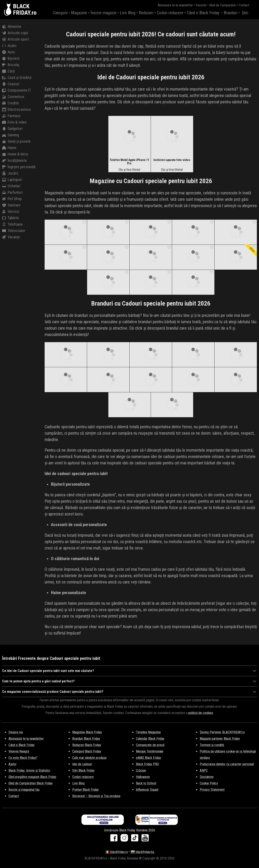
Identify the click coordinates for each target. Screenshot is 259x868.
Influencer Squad (147, 790)
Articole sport (16, 39)
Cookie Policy (209, 783)
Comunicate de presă (150, 745)
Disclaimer (207, 777)
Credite (11, 103)
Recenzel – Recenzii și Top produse (96, 796)
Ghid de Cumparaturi (223, 5)
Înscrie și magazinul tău (24, 790)
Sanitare (11, 205)
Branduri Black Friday (86, 739)
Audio (9, 46)
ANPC (204, 771)
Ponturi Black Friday (86, 790)
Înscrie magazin (103, 13)
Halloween (143, 777)
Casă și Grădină (17, 78)
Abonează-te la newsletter (175, 5)
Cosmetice (13, 97)
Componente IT (16, 90)
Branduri (231, 13)
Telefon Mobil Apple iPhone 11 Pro (129, 162)
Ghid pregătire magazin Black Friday (32, 777)
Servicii (11, 212)
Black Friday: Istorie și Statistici (29, 771)
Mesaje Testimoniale (150, 751)
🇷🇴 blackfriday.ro (117, 852)
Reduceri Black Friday (87, 745)
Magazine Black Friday (87, 732)
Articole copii (15, 33)
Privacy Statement (212, 790)
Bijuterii (11, 58)
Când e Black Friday (203, 13)
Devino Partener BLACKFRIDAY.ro (222, 732)
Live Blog (128, 13)
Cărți (8, 71)
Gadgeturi (12, 129)
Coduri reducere (170, 13)
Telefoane (12, 224)
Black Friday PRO (147, 764)
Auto (8, 52)
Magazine (79, 13)
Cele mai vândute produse (89, 758)
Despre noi (16, 732)
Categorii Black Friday (87, 751)
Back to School (146, 783)
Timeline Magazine (148, 732)
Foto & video (14, 122)
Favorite (201, 5)
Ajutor (13, 764)
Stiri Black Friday (83, 771)
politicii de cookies (201, 713)
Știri (245, 13)
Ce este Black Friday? (23, 758)
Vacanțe (11, 237)
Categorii (60, 13)
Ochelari (11, 186)
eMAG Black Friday (149, 758)
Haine (9, 148)
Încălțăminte (14, 161)
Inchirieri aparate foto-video (172, 160)
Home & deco (15, 154)
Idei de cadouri (82, 764)
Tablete (11, 218)
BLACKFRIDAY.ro (25, 10)
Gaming (11, 135)
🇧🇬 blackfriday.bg (142, 852)
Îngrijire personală (19, 167)
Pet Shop (12, 199)
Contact (244, 5)
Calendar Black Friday (150, 739)
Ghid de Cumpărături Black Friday (31, 783)
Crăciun (141, 771)
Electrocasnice (16, 110)
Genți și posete (16, 141)
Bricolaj (11, 65)
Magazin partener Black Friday (220, 739)
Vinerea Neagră (19, 751)
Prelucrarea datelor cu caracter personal (227, 764)
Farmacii (11, 116)
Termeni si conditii (212, 745)
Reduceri (146, 13)
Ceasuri (11, 84)
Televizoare (14, 231)
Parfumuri (12, 192)
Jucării (10, 173)
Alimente (12, 27)
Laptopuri (12, 180)
